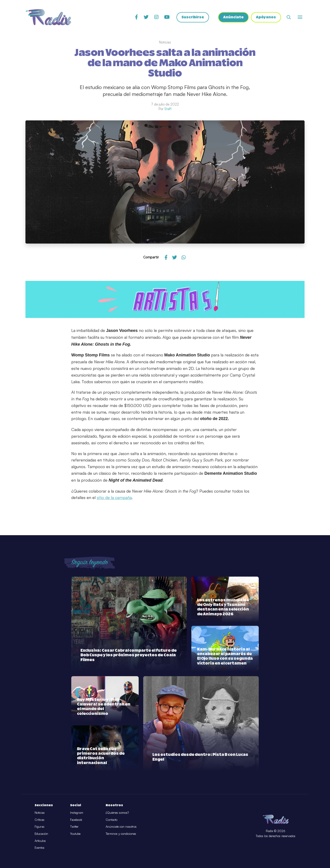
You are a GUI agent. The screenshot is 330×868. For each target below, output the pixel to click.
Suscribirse (193, 17)
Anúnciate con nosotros (121, 827)
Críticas (40, 820)
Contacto (111, 820)
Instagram (77, 813)
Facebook (76, 820)
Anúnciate (233, 17)
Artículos (40, 841)
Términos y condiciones (121, 834)
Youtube (75, 834)
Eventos (40, 848)
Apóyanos (266, 17)
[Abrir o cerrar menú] (300, 17)
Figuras (40, 827)
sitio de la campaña (114, 497)
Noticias (40, 813)
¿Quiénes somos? (117, 813)
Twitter (74, 827)
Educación (41, 834)
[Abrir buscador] (289, 17)
